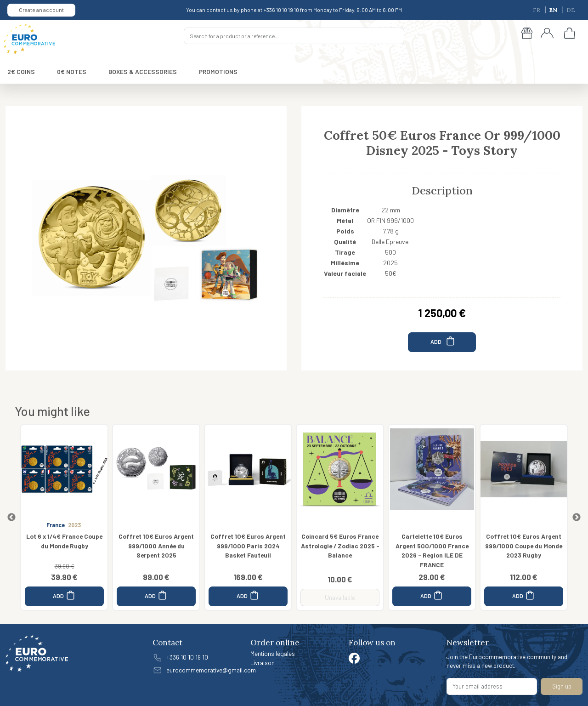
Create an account (41, 10)
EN (554, 10)
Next (577, 518)
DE (571, 10)
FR (537, 10)
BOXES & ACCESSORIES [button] (143, 71)
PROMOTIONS (218, 71)
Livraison (263, 663)
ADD (443, 341)
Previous (11, 518)
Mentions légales (273, 653)
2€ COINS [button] (21, 71)
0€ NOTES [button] (72, 71)
